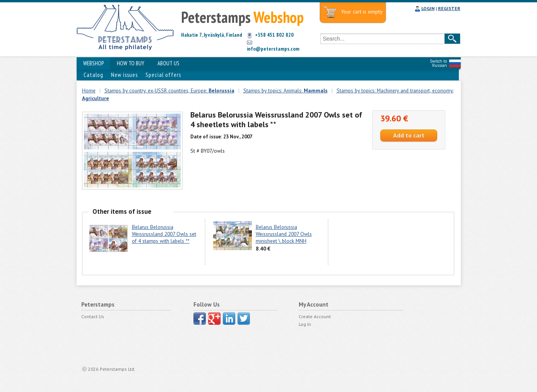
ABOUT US (168, 63)
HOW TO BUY (131, 63)
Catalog (93, 75)
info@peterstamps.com (273, 49)
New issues (124, 75)
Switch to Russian (438, 63)
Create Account (315, 316)
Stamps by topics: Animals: (286, 90)
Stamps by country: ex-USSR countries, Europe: (169, 90)
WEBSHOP (93, 63)
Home (89, 90)
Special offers (163, 75)
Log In (305, 324)
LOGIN (428, 8)
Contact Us (93, 316)
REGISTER (449, 8)
